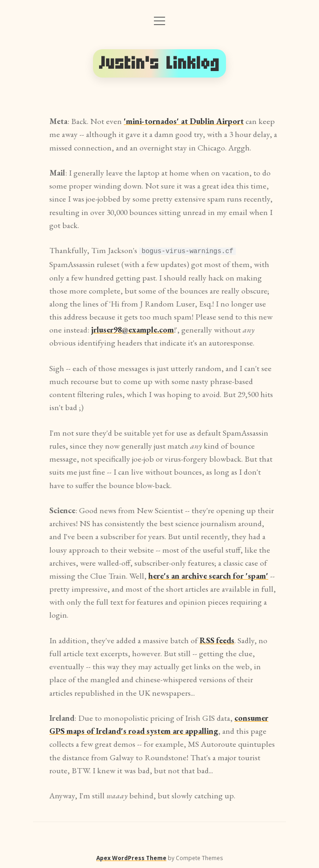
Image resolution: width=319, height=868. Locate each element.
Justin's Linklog (159, 63)
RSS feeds (217, 640)
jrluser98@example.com (133, 329)
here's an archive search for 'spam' (208, 575)
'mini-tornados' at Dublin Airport (184, 121)
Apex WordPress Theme (131, 858)
